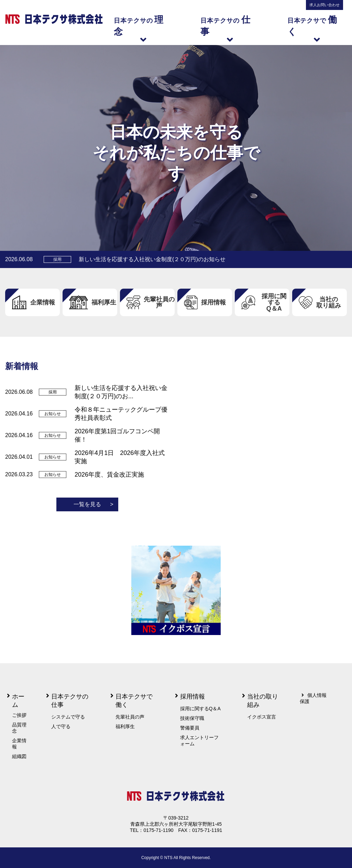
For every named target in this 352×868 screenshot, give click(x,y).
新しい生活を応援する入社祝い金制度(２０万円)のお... (121, 392)
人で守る (61, 726)
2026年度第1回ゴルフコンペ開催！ (117, 435)
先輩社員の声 (130, 717)
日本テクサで (317, 28)
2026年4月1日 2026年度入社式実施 (120, 457)
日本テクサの (143, 28)
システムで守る (68, 717)
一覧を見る (93, 504)
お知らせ (53, 414)
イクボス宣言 (262, 717)
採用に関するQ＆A (200, 709)
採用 (57, 259)
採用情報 (192, 697)
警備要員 (190, 728)
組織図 (19, 756)
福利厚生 (125, 726)
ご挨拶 (19, 715)
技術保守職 (192, 718)
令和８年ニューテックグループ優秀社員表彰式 (121, 414)
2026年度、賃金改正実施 (109, 475)
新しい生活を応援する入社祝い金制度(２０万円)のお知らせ (152, 259)
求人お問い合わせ (324, 5)
